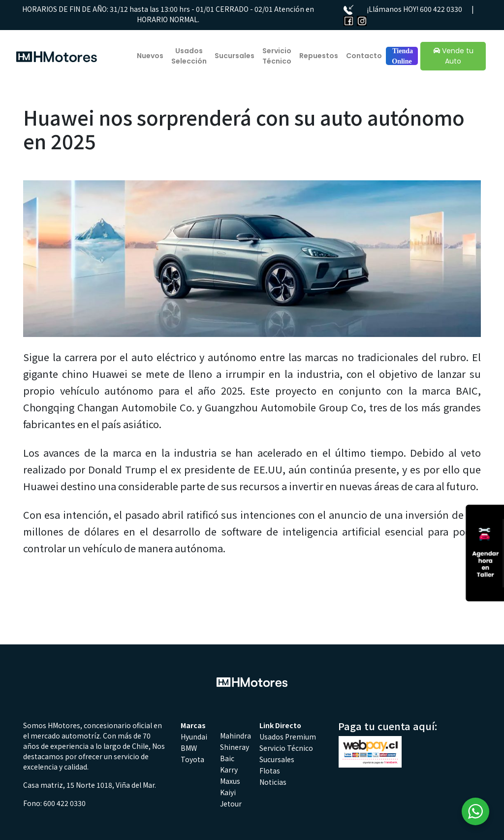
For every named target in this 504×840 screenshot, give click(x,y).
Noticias (273, 782)
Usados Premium (288, 737)
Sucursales (235, 56)
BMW (189, 748)
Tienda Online (402, 56)
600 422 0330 (441, 9)
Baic (227, 758)
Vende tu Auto (453, 56)
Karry (229, 770)
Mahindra (236, 736)
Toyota (192, 759)
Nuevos (150, 56)
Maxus (230, 781)
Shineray (235, 747)
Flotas (270, 771)
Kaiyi (228, 792)
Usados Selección (189, 56)
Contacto (364, 56)
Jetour (231, 804)
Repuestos (319, 56)
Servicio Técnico (277, 56)
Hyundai (194, 737)
